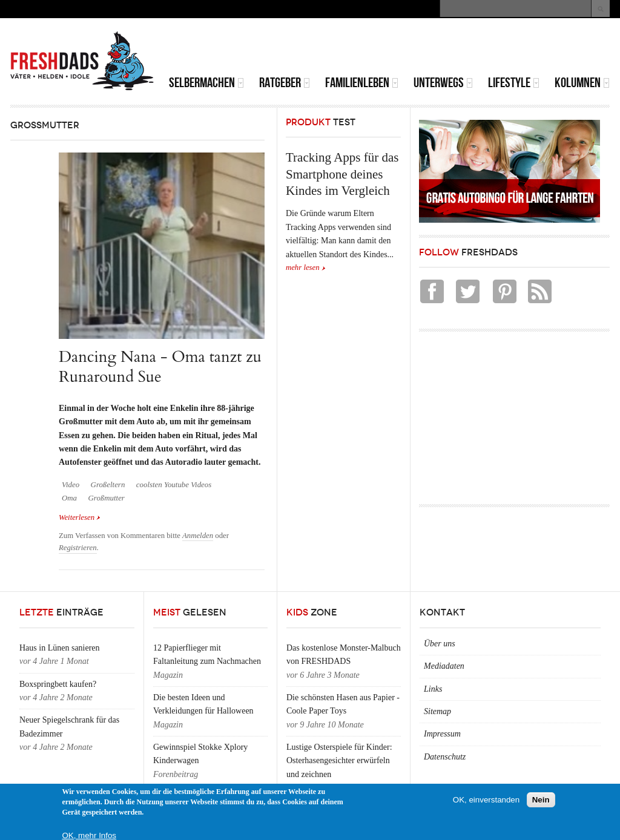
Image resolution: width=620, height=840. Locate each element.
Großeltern (108, 485)
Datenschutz (445, 757)
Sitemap (437, 711)
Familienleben (362, 83)
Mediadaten (444, 666)
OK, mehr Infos (89, 835)
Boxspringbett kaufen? (58, 684)
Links (433, 689)
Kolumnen (582, 83)
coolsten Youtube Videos (174, 485)
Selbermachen (206, 83)
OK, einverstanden (486, 800)
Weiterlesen (80, 517)
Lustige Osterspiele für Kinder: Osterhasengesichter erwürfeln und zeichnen (339, 761)
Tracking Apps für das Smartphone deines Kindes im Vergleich (342, 174)
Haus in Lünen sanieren (60, 648)
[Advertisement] (468, 48)
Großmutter (107, 498)
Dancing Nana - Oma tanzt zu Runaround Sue (160, 366)
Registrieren (78, 548)
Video (71, 485)
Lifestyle (514, 83)
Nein (541, 800)
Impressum (442, 734)
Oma (69, 498)
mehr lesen (303, 267)
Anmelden (198, 536)
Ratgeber (285, 83)
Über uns (440, 644)
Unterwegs (443, 83)
